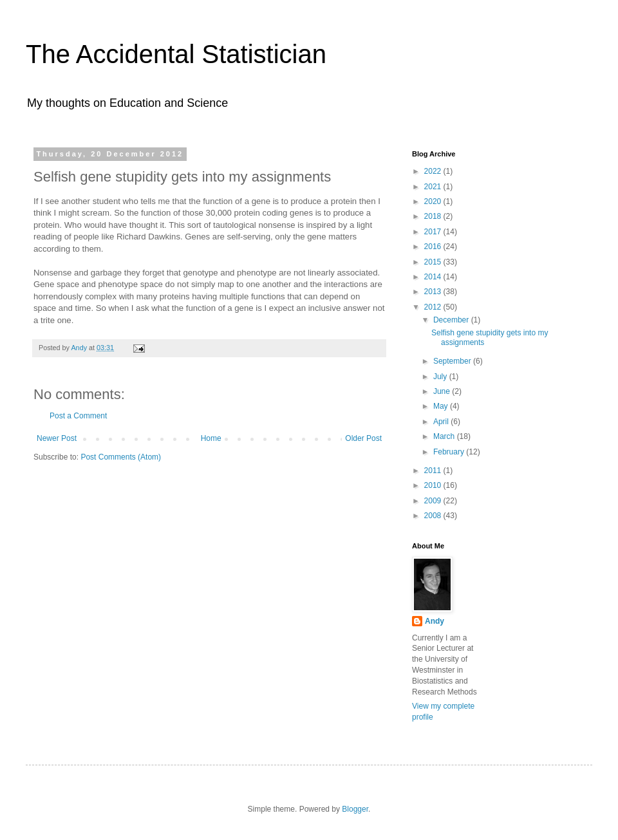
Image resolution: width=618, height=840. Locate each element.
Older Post (363, 438)
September (453, 361)
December (452, 320)
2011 (434, 471)
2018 (434, 216)
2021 (434, 187)
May (442, 406)
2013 (434, 292)
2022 (434, 171)
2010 (434, 485)
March (445, 436)
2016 (434, 247)
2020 (434, 201)
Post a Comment (78, 416)
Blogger (355, 809)
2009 (434, 501)
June (443, 391)
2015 (434, 262)
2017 (434, 232)
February (450, 452)
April (442, 422)
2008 (434, 516)
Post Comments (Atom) (121, 457)
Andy (435, 621)
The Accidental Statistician (176, 54)
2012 (434, 307)
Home (211, 438)
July (441, 377)
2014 (434, 277)
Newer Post (57, 438)
